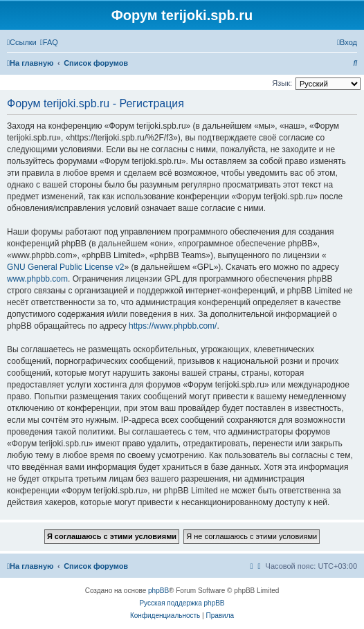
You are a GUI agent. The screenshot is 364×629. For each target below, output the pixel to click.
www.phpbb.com (37, 279)
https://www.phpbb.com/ (173, 326)
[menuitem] (49, 42)
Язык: (282, 83)
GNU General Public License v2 (65, 267)
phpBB (158, 591)
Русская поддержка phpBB (182, 603)
